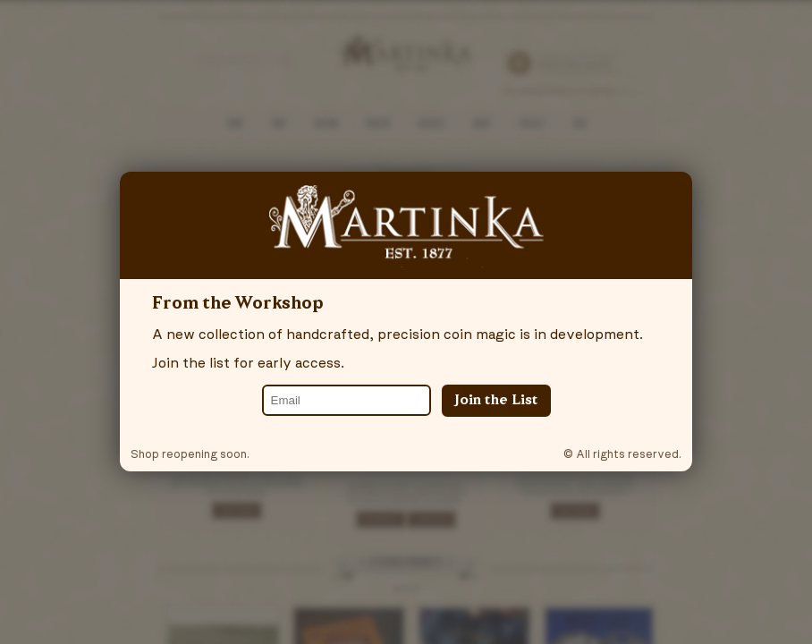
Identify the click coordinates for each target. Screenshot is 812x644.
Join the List (496, 401)
